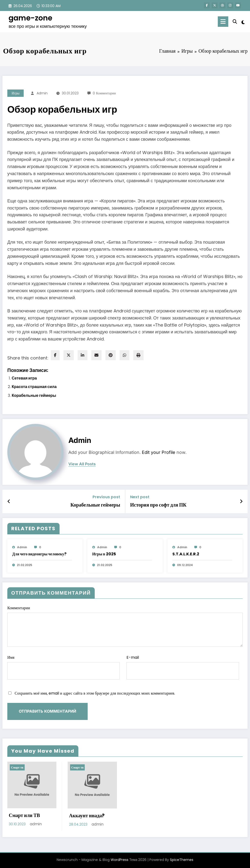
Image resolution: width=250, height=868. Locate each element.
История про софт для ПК (158, 505)
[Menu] (223, 22)
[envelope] (96, 355)
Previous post (106, 497)
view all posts (82, 464)
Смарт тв (17, 767)
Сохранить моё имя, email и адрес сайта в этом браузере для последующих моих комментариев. (95, 693)
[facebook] (55, 355)
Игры (16, 93)
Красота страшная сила (34, 387)
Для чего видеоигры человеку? (39, 554)
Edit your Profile (159, 452)
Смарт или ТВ (24, 815)
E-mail (183, 667)
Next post (140, 497)
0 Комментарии (104, 93)
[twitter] (69, 355)
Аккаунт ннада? (87, 816)
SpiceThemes (182, 860)
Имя (63, 667)
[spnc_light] (243, 22)
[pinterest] (111, 355)
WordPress (120, 860)
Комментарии (125, 626)
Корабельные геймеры (34, 395)
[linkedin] (83, 355)
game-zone (30, 18)
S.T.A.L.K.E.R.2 (186, 554)
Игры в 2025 (104, 554)
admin (42, 93)
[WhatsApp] (125, 355)
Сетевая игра (24, 378)
